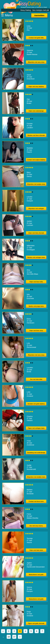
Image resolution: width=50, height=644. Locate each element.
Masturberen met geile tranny (36, 599)
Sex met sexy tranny (36, 526)
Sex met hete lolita (36, 379)
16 (9, 637)
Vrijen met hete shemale (36, 233)
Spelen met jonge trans (36, 306)
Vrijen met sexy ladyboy (36, 86)
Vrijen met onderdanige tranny (36, 111)
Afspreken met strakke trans (36, 477)
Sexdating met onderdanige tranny (36, 453)
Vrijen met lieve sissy (36, 331)
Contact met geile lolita (36, 38)
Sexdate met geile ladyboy (36, 404)
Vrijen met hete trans (36, 550)
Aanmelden (39, 15)
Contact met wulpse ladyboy (36, 160)
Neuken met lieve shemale (36, 135)
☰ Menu (7, 15)
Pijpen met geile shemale (36, 623)
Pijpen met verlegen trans (36, 428)
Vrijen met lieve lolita (36, 282)
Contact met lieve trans (36, 501)
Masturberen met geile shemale (36, 575)
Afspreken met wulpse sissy (36, 184)
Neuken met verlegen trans (36, 257)
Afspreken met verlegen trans (36, 209)
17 (14, 637)
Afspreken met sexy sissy (36, 62)
